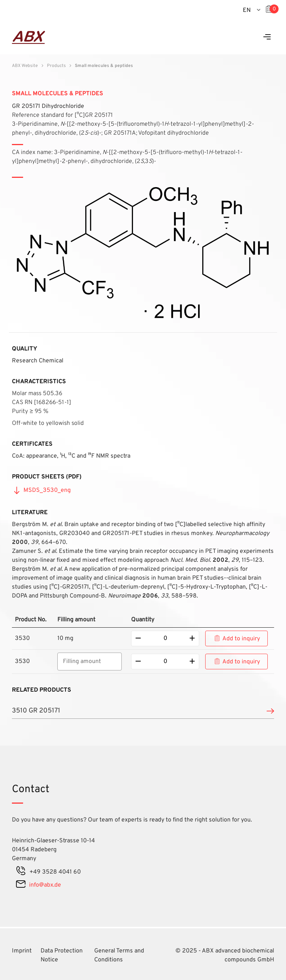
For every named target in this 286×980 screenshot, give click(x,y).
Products (56, 66)
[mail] (21, 885)
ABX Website (25, 66)
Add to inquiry (241, 639)
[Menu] (267, 37)
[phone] (21, 872)
